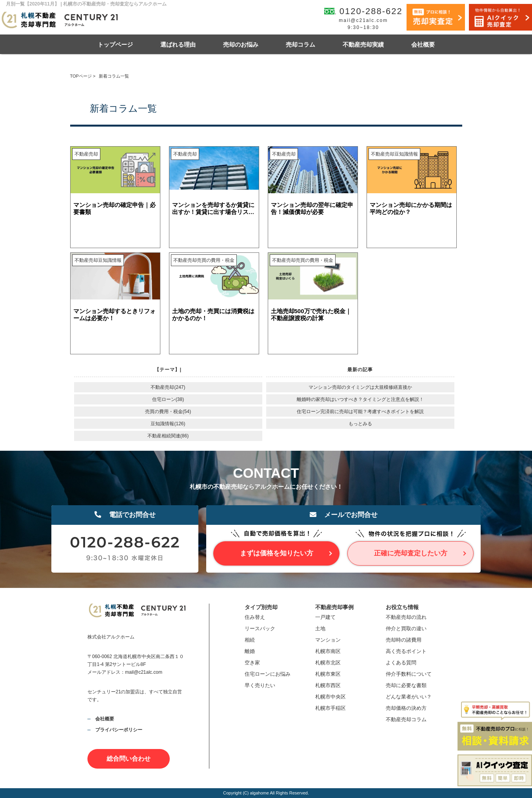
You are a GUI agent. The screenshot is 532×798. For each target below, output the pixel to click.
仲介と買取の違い (406, 628)
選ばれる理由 (178, 44)
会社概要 (423, 44)
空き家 (252, 663)
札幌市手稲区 (330, 708)
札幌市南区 (328, 651)
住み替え (255, 617)
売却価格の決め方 (406, 708)
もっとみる (360, 424)
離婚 (250, 651)
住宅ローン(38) (168, 399)
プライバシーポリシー (119, 730)
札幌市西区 (328, 685)
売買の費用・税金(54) (168, 412)
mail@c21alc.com (363, 20)
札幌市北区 (328, 663)
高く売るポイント (406, 651)
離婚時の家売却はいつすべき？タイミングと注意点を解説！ (360, 399)
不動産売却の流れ (406, 617)
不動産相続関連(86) (168, 436)
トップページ (115, 44)
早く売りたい (260, 685)
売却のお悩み (241, 44)
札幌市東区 (328, 674)
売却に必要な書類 (406, 685)
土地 (320, 628)
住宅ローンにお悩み (268, 674)
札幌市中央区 (330, 697)
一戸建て (325, 617)
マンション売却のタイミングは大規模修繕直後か (360, 387)
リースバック (260, 628)
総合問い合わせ (129, 759)
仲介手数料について (409, 674)
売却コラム (300, 44)
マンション (328, 640)
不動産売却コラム (406, 719)
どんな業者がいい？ (409, 697)
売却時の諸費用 (404, 640)
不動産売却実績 (363, 44)
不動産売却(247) (168, 387)
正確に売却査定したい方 (411, 553)
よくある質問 (401, 663)
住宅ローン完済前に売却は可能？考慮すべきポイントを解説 (360, 412)
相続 (250, 640)
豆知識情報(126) (168, 424)
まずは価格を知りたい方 (277, 553)
